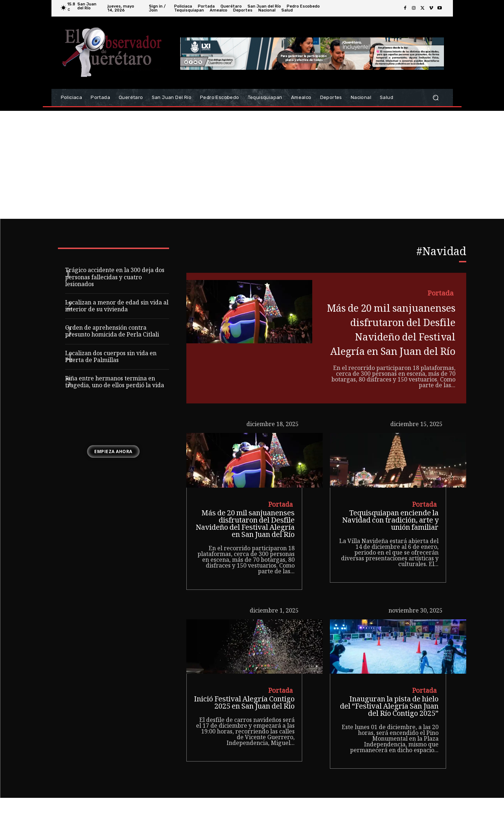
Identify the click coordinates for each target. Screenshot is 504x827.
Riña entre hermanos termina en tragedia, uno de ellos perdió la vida (115, 383)
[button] (436, 98)
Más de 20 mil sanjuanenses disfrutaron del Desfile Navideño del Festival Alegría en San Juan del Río (390, 345)
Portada (440, 294)
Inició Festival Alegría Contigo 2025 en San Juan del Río (244, 733)
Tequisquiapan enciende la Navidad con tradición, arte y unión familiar (390, 550)
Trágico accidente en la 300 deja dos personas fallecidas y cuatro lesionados (115, 278)
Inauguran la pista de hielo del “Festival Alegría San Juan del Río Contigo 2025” (389, 737)
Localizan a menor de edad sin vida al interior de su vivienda (117, 307)
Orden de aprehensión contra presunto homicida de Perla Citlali (112, 332)
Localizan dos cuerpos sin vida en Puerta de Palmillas (111, 357)
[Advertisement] (252, 165)
